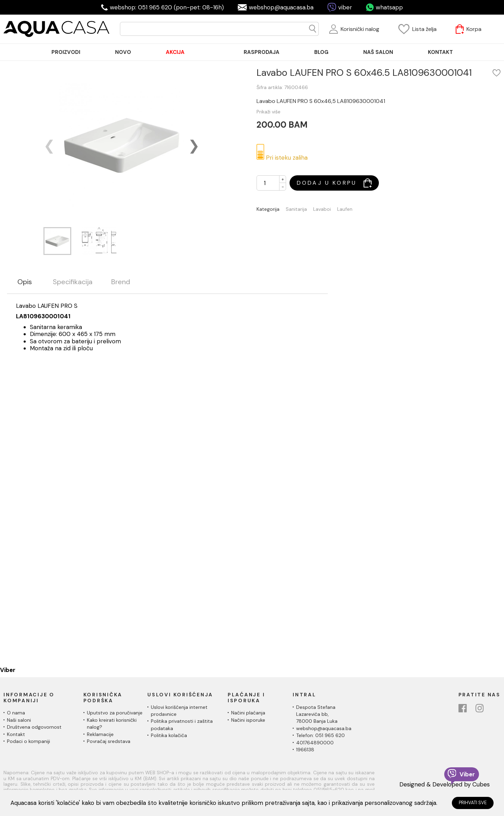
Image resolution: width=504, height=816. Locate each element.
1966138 (305, 750)
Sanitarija (296, 209)
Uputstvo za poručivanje (115, 713)
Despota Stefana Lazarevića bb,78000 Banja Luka (317, 714)
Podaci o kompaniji (29, 741)
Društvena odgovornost (34, 727)
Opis (25, 282)
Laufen (345, 209)
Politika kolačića (169, 735)
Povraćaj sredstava (109, 741)
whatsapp (389, 7)
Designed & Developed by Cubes (445, 784)
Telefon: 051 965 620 (320, 735)
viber (345, 7)
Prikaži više (269, 112)
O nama (16, 713)
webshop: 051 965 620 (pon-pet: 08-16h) (167, 7)
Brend (121, 282)
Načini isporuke (248, 720)
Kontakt (16, 734)
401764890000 (315, 743)
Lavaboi (322, 209)
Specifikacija (73, 282)
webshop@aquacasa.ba (281, 7)
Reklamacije (100, 734)
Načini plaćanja (248, 713)
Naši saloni (19, 720)
